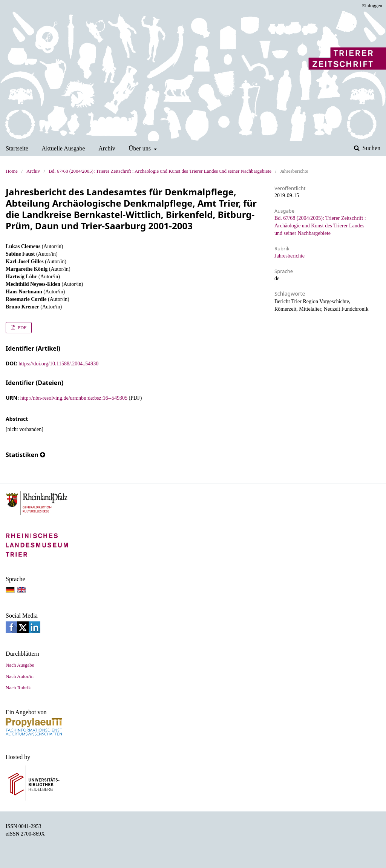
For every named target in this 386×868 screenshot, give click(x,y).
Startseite (17, 148)
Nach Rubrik (18, 688)
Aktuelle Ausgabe (64, 148)
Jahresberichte (289, 256)
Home (12, 171)
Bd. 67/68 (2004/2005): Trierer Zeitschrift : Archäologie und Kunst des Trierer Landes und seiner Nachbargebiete (160, 171)
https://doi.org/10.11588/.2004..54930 (58, 364)
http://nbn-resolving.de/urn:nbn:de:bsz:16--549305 (74, 398)
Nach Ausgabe (20, 665)
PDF (21, 327)
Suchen (371, 148)
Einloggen (372, 5)
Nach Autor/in (20, 676)
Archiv (107, 148)
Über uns (141, 148)
